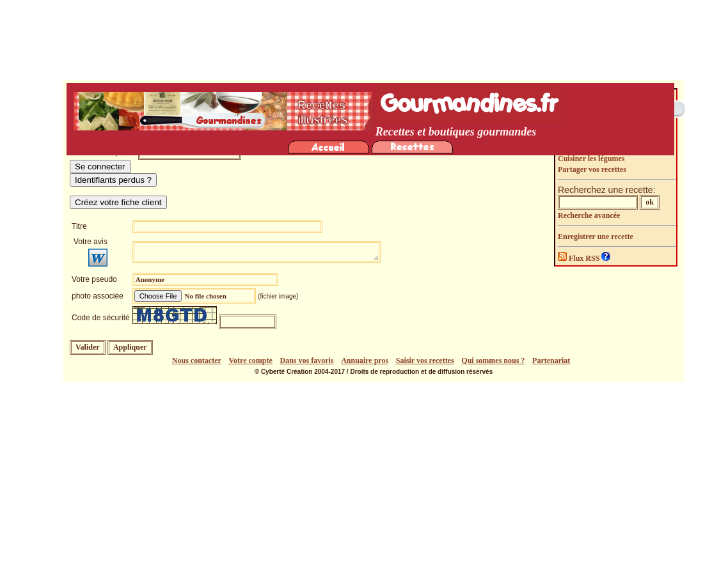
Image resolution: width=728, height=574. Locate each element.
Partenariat (551, 361)
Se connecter (100, 167)
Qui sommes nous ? (493, 361)
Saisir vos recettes (425, 361)
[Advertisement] (367, 478)
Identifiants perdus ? (113, 180)
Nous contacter (197, 361)
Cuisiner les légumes (591, 159)
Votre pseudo (94, 279)
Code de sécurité (101, 318)
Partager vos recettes (592, 169)
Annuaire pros (365, 361)
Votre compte (251, 361)
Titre (79, 226)
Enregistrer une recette (596, 237)
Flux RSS (580, 258)
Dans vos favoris (307, 361)
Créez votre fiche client (118, 202)
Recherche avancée (589, 215)
